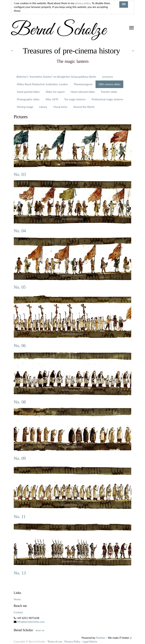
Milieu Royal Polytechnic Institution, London (42, 84)
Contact (18, 612)
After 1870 (52, 99)
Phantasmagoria (83, 84)
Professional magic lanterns (107, 99)
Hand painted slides (28, 92)
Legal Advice (90, 641)
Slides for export (55, 92)
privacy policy (83, 3)
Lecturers (108, 77)
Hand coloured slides (83, 92)
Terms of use (55, 641)
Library (43, 107)
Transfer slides (109, 92)
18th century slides (109, 84)
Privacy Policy (72, 641)
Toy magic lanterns (75, 99)
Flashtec (101, 638)
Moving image (25, 107)
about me (40, 630)
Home (17, 599)
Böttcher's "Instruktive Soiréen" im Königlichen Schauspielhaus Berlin (56, 77)
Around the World (84, 107)
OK (124, 5)
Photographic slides (28, 99)
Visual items (60, 107)
